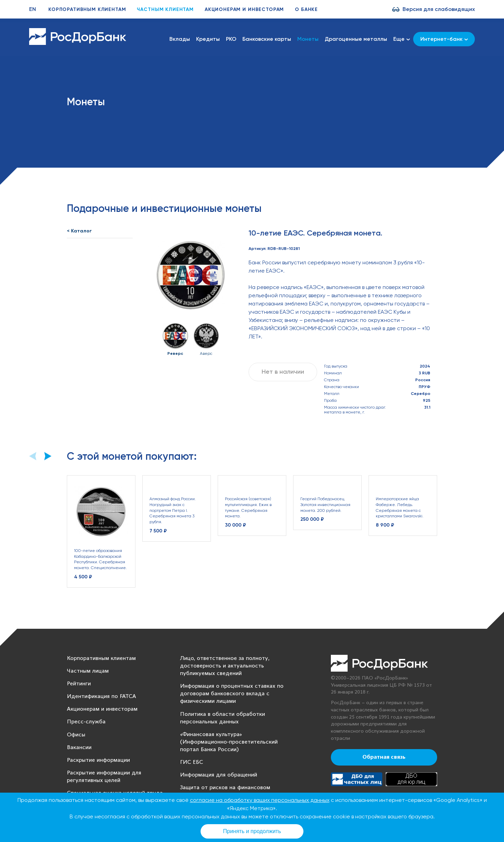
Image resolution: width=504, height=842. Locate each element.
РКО (231, 39)
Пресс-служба (86, 722)
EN (33, 9)
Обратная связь (384, 757)
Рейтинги (79, 684)
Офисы (76, 735)
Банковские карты (267, 39)
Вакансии (79, 748)
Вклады (180, 39)
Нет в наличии (283, 372)
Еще (402, 39)
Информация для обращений (219, 775)
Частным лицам (88, 671)
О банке (306, 9)
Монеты (308, 39)
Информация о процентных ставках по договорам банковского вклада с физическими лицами (232, 694)
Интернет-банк (444, 39)
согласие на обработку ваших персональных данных (260, 800)
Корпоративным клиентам (87, 9)
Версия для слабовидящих (439, 9)
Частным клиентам (165, 9)
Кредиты (208, 39)
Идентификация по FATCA (101, 696)
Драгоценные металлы (356, 39)
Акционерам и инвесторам (244, 9)
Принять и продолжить (252, 831)
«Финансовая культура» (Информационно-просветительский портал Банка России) (229, 742)
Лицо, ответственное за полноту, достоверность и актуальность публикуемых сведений (225, 666)
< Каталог (79, 231)
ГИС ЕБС (191, 762)
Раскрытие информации (98, 760)
